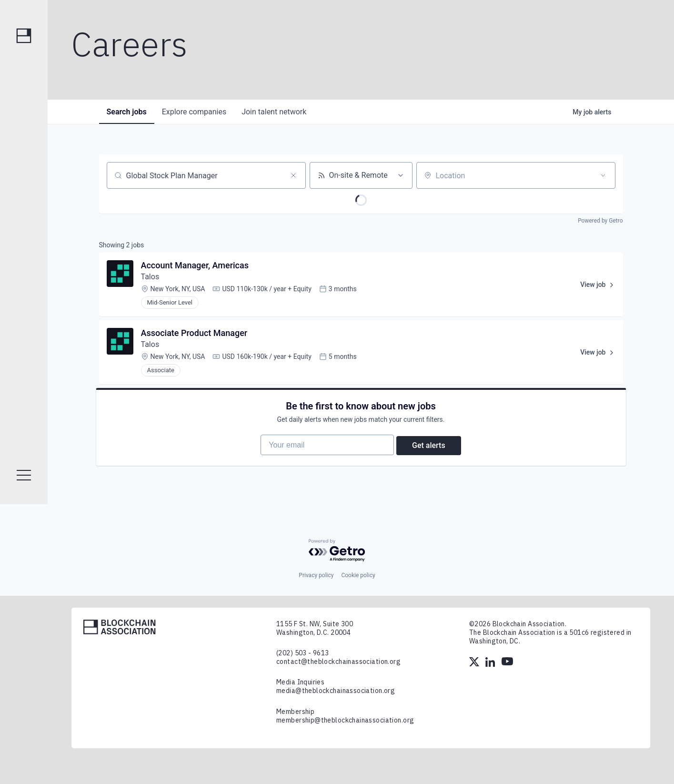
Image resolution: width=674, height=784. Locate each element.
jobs (127, 112)
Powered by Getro (600, 221)
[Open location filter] (603, 175)
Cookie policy (358, 575)
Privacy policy (316, 575)
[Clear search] (293, 175)
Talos (150, 277)
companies (194, 112)
